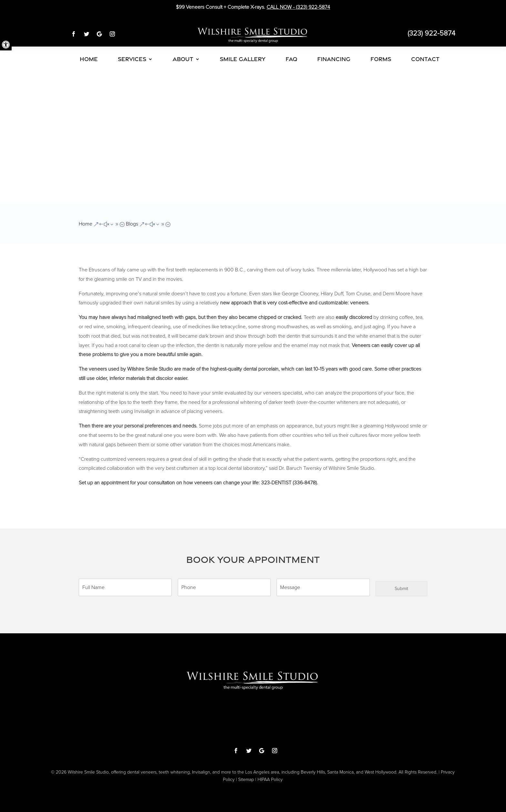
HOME (89, 59)
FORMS (381, 59)
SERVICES (132, 59)
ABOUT (183, 59)
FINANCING (334, 59)
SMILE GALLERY (243, 59)
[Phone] (224, 587)
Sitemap (246, 780)
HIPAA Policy (270, 780)
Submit (401, 589)
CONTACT (425, 59)
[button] (6, 45)
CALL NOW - (298, 7)
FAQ (291, 59)
